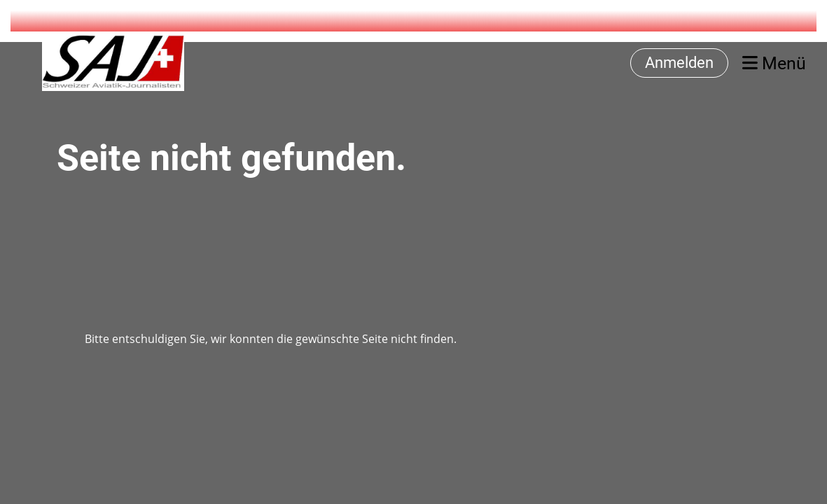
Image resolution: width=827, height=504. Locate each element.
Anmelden (679, 63)
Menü (774, 63)
